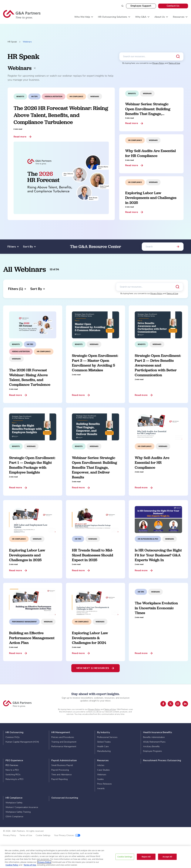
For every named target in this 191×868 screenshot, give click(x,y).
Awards (101, 788)
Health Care (103, 746)
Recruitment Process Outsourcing (162, 760)
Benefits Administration (154, 737)
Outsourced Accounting (65, 798)
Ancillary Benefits (151, 746)
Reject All (146, 857)
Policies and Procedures (63, 737)
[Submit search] (178, 56)
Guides (100, 779)
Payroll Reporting (59, 779)
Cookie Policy (12, 865)
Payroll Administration (64, 760)
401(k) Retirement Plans (154, 742)
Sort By (29, 247)
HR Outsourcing (14, 732)
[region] (95, 857)
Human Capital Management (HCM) (22, 742)
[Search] (163, 247)
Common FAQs (13, 737)
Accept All (167, 857)
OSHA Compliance (14, 817)
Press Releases (104, 784)
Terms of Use (174, 63)
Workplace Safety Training (18, 812)
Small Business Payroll (62, 765)
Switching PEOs (13, 775)
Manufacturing (104, 751)
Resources (103, 760)
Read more (20, 137)
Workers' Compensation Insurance (22, 807)
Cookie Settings (43, 835)
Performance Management (64, 746)
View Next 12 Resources (93, 668)
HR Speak (12, 42)
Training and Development (64, 742)
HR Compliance (14, 798)
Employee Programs (153, 751)
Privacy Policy (158, 63)
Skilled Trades (104, 742)
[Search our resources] (151, 56)
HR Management (61, 732)
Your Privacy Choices (67, 835)
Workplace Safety (14, 803)
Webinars (102, 775)
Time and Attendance (61, 775)
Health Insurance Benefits (158, 732)
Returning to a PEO (14, 779)
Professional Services (107, 737)
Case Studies (103, 770)
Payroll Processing (60, 770)
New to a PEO (12, 770)
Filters (13, 247)
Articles (101, 765)
